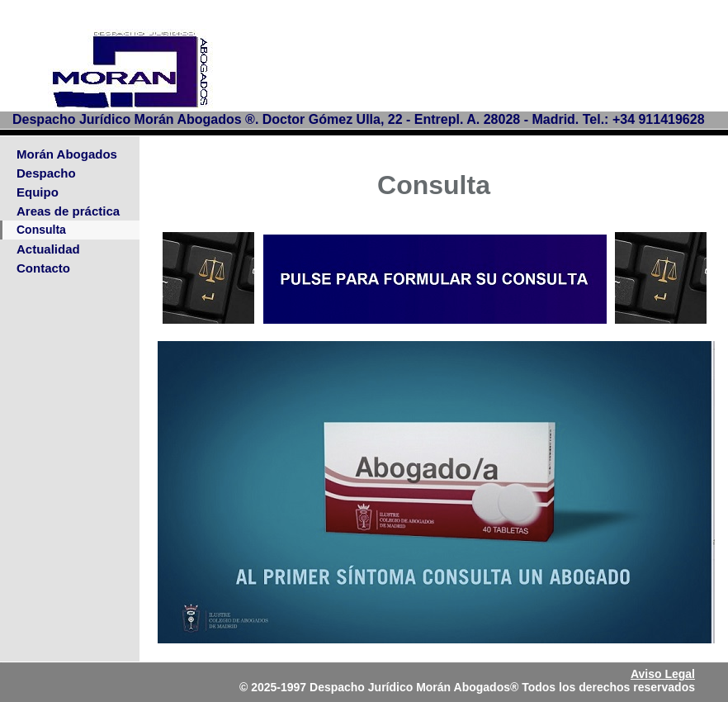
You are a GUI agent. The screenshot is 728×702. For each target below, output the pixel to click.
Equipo (38, 192)
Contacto (43, 268)
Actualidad (48, 249)
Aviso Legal (663, 674)
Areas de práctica (68, 211)
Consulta (41, 230)
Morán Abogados (67, 154)
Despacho (46, 173)
